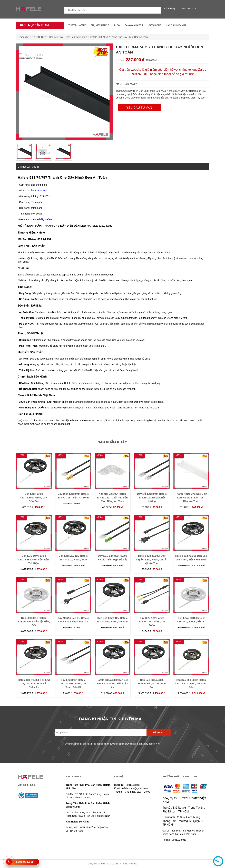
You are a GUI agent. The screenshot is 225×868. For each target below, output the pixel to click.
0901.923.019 (188, 8)
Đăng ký (158, 733)
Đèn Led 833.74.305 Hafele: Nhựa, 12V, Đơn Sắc (152, 684)
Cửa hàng (170, 8)
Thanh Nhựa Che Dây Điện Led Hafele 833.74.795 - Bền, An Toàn (191, 497)
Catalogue (155, 25)
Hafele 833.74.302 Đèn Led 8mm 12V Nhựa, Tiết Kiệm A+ (113, 684)
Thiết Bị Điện (39, 37)
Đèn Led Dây (56, 37)
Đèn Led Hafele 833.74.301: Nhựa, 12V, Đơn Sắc (34, 497)
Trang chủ (24, 37)
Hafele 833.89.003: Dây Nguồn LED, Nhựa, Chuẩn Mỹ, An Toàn (152, 559)
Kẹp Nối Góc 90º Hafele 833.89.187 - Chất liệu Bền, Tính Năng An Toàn (112, 497)
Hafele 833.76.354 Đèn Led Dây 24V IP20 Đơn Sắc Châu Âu (34, 684)
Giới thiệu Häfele (27, 785)
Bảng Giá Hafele (134, 25)
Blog (117, 25)
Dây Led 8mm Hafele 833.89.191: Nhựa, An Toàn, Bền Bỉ (73, 684)
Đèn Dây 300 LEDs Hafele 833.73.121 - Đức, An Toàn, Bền (191, 684)
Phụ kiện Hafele (100, 25)
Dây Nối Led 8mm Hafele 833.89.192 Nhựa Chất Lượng (152, 497)
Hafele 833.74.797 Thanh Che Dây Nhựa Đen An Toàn (119, 37)
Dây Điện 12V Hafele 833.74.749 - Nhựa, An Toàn (152, 622)
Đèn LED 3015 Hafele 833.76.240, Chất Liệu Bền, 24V (34, 622)
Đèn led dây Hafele (42, 219)
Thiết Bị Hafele (77, 25)
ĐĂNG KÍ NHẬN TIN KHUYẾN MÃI (111, 719)
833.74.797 (41, 191)
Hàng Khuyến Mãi (176, 25)
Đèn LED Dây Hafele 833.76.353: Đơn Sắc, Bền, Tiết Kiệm (34, 559)
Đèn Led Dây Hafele (77, 37)
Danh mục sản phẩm (34, 25)
